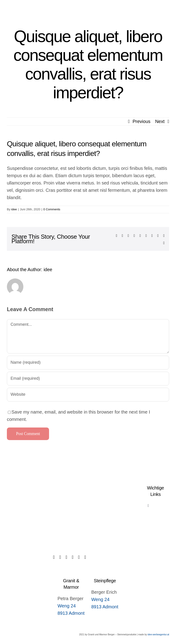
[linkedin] (79, 557)
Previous (142, 121)
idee (14, 209)
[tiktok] (60, 557)
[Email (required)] (88, 379)
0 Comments (52, 209)
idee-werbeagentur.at (158, 635)
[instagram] (73, 557)
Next (160, 121)
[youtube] (85, 557)
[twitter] (66, 557)
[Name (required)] (88, 363)
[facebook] (54, 557)
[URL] (88, 395)
